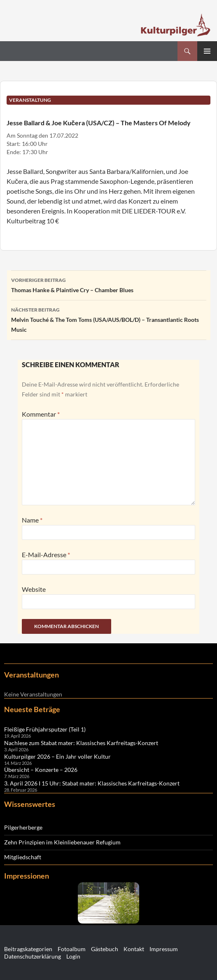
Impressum (164, 949)
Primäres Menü (207, 51)
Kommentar (41, 414)
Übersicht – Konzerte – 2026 (41, 770)
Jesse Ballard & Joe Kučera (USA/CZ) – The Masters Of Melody (99, 123)
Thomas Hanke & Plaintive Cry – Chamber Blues (109, 284)
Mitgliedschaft (23, 857)
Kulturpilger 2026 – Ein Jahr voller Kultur (57, 756)
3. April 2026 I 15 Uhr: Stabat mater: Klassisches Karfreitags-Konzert (92, 783)
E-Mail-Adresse (46, 554)
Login (73, 956)
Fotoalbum (72, 949)
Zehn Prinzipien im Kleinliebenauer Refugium (62, 842)
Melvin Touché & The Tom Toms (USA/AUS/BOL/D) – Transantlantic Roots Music (109, 319)
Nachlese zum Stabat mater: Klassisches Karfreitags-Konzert (81, 743)
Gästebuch (105, 949)
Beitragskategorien (28, 949)
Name (32, 520)
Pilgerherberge (23, 827)
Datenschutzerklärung (33, 956)
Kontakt (134, 949)
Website (34, 589)
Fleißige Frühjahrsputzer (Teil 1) (45, 729)
